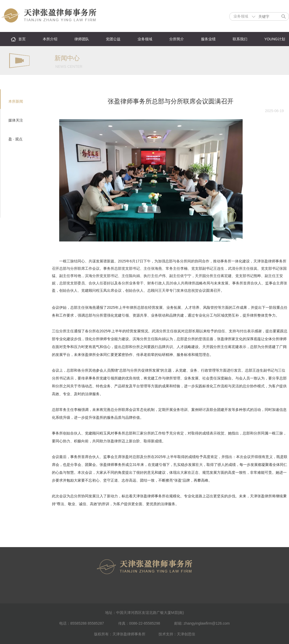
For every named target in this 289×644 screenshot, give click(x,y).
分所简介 (177, 39)
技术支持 (166, 634)
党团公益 (113, 39)
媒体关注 (16, 120)
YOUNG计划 (275, 39)
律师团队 (82, 39)
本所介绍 (50, 39)
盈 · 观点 (15, 139)
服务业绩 (208, 39)
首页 (22, 39)
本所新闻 (16, 101)
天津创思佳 (186, 634)
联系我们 (240, 39)
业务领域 (145, 39)
